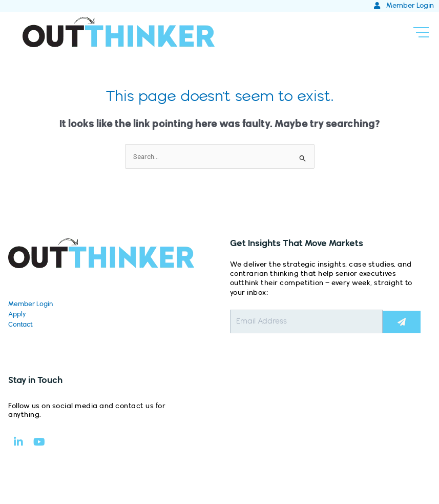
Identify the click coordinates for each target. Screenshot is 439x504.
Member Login (30, 304)
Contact (20, 325)
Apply (17, 314)
